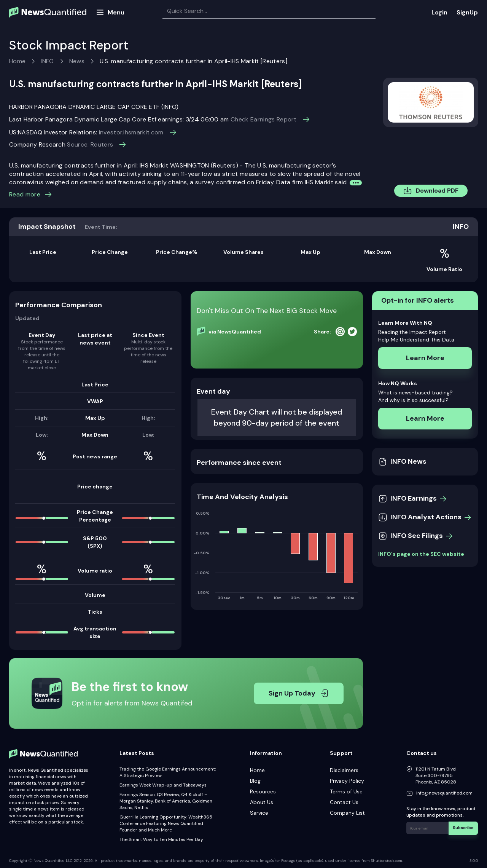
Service (259, 813)
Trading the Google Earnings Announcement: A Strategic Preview (168, 772)
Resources (263, 791)
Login (439, 12)
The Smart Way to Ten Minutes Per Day (161, 839)
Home (17, 61)
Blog (255, 781)
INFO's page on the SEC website (421, 554)
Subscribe (464, 827)
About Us (262, 802)
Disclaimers (344, 770)
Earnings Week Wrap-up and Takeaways (163, 785)
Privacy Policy (347, 781)
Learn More (425, 358)
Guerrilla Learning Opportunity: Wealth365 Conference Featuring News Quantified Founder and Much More (166, 823)
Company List (347, 813)
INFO (47, 61)
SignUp (467, 12)
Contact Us (344, 802)
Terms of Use (346, 791)
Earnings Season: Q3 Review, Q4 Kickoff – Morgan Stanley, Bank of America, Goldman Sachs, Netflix (166, 801)
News (77, 61)
